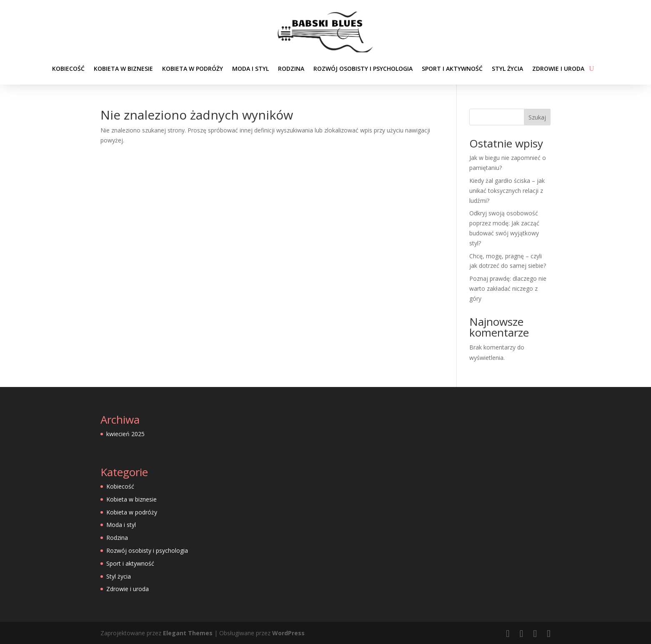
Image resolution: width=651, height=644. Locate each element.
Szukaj (537, 117)
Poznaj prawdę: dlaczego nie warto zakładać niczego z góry (508, 288)
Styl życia (507, 69)
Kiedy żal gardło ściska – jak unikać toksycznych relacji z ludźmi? (507, 191)
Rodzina (291, 69)
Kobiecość (68, 69)
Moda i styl (250, 69)
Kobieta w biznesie (123, 69)
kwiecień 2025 (125, 434)
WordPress (288, 633)
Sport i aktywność (452, 69)
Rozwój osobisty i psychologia (363, 69)
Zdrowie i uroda (558, 69)
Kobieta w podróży (193, 69)
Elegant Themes (188, 633)
